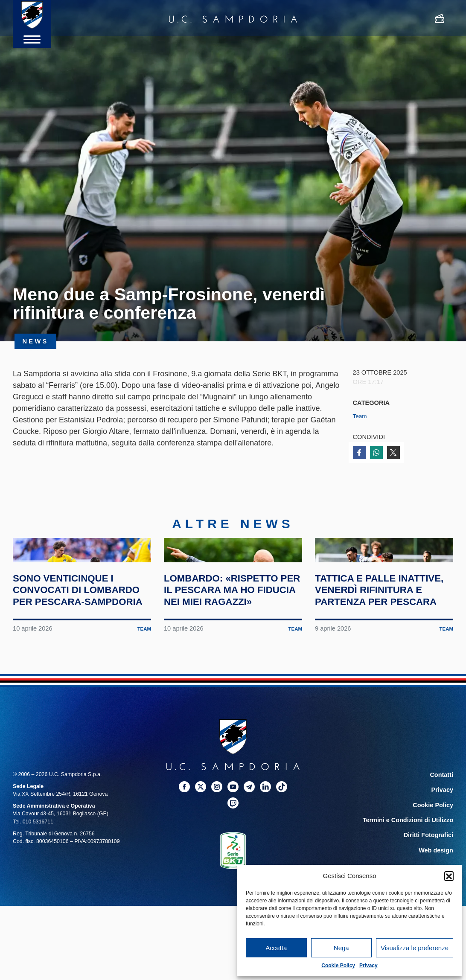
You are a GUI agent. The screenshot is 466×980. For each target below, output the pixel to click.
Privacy (368, 965)
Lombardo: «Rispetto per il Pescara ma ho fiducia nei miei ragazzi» (231, 648)
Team (361, 416)
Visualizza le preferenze (415, 948)
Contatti (443, 839)
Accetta (276, 948)
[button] (449, 876)
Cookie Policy (338, 965)
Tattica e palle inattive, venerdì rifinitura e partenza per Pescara (383, 648)
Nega (341, 948)
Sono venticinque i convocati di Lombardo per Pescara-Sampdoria (76, 648)
